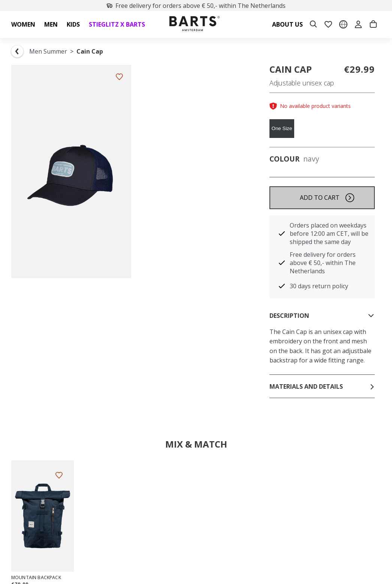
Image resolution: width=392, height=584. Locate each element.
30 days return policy (319, 286)
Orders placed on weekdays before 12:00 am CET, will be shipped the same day (329, 234)
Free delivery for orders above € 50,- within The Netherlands (196, 6)
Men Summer (48, 51)
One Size (282, 128)
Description (322, 316)
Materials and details (322, 386)
